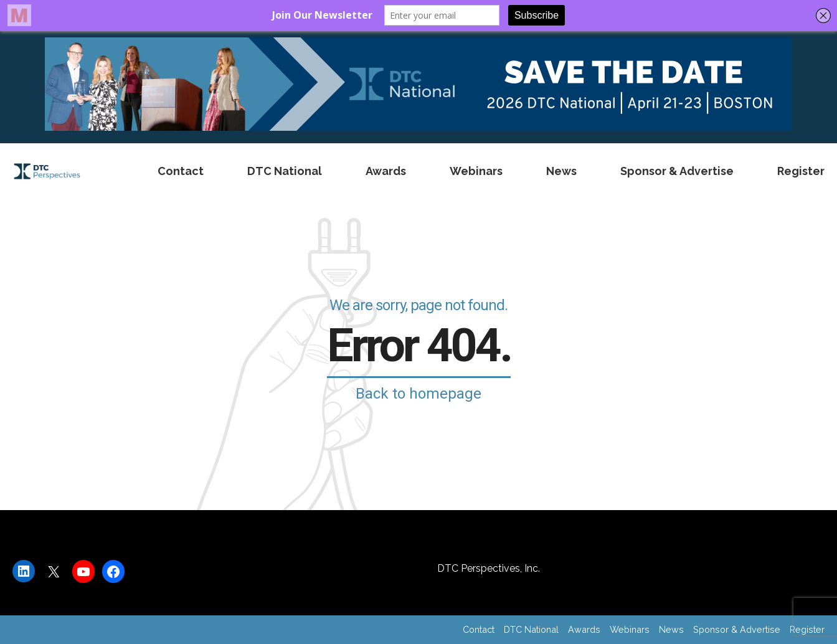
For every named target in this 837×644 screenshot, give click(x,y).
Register (801, 171)
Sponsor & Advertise (677, 171)
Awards (386, 171)
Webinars (476, 171)
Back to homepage (418, 394)
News (561, 171)
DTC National (285, 171)
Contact (181, 171)
